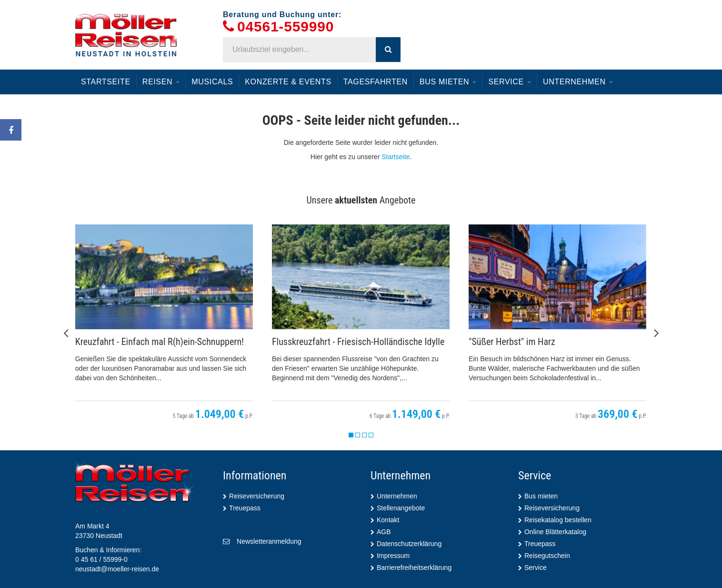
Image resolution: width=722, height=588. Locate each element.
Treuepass (245, 508)
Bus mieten (448, 82)
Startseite (106, 82)
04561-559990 (286, 27)
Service (510, 82)
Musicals (212, 82)
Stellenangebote (401, 508)
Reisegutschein (547, 556)
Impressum (393, 556)
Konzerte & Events (288, 82)
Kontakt (388, 520)
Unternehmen (578, 82)
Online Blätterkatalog (555, 532)
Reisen (161, 82)
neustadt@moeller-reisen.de (117, 569)
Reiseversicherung (257, 496)
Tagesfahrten (376, 82)
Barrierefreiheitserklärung (414, 568)
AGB (384, 532)
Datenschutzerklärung (409, 544)
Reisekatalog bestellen (558, 520)
